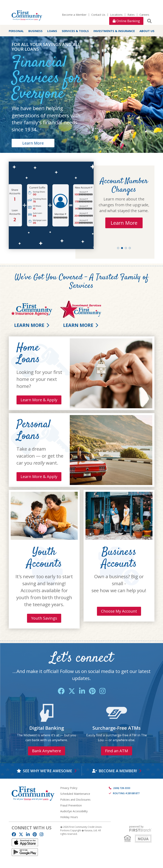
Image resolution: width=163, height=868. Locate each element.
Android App (25, 852)
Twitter (72, 691)
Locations (116, 15)
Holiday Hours (69, 817)
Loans (52, 31)
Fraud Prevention (71, 805)
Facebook (61, 691)
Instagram (102, 691)
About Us (147, 31)
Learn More (33, 143)
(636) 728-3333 (122, 788)
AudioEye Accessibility (74, 811)
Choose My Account (119, 611)
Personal (16, 31)
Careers (144, 15)
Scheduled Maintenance (75, 794)
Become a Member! (118, 771)
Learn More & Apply (39, 400)
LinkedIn (82, 691)
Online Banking (126, 21)
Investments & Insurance (114, 31)
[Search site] (149, 21)
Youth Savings (44, 618)
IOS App (25, 842)
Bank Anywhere (47, 751)
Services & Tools (75, 31)
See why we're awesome (48, 771)
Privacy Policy (69, 788)
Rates (131, 15)
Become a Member (74, 15)
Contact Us (98, 15)
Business (35, 31)
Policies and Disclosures (75, 800)
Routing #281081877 (126, 793)
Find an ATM (117, 751)
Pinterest (92, 691)
